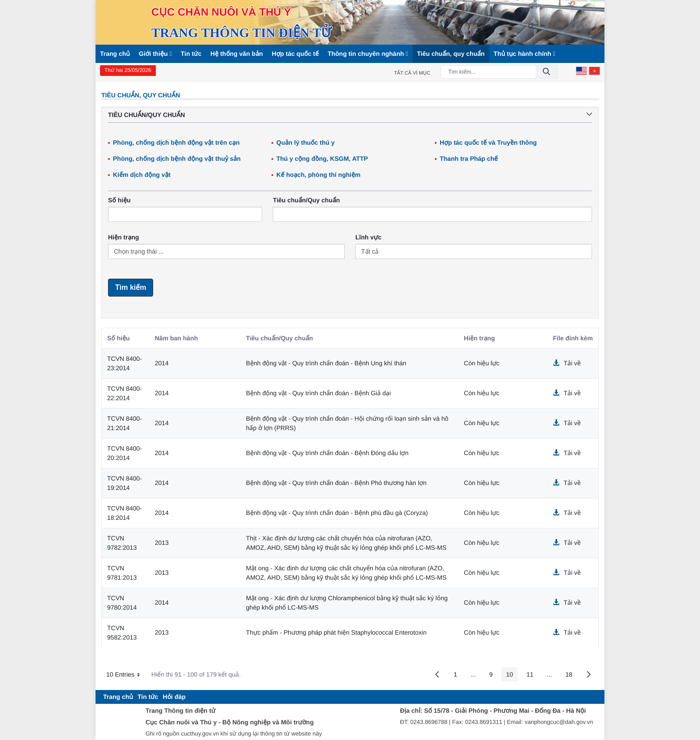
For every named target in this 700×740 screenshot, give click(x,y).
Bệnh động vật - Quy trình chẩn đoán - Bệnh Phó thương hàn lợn (336, 483)
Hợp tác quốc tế (295, 54)
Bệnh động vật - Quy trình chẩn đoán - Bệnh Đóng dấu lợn (327, 453)
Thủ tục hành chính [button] (525, 54)
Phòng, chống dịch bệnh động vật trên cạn (176, 142)
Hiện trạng (123, 237)
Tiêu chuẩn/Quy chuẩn (306, 200)
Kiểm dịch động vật (142, 175)
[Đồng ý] (546, 72)
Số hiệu (119, 200)
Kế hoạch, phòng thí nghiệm (319, 175)
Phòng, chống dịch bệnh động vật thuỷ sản (177, 159)
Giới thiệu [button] (155, 54)
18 (571, 676)
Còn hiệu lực (482, 363)
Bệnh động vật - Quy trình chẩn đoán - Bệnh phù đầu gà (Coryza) (337, 513)
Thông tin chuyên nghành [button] (368, 54)
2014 (162, 363)
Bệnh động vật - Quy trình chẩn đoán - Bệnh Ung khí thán (326, 363)
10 (512, 676)
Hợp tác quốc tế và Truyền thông (488, 142)
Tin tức (191, 54)
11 (532, 676)
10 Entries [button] (126, 675)
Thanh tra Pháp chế (469, 159)
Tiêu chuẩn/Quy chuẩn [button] (350, 115)
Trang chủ (115, 54)
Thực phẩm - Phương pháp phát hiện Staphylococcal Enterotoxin (336, 632)
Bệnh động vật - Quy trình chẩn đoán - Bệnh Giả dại (318, 393)
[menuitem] (118, 697)
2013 (162, 543)
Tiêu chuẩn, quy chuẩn (451, 54)
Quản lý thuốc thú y (306, 142)
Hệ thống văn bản (237, 54)
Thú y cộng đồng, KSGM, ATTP (322, 159)
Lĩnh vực (368, 237)
